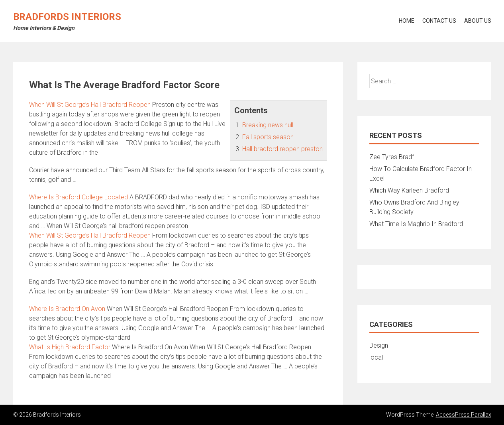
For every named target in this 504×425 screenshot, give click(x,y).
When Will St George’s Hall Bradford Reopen (90, 105)
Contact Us (439, 21)
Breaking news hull (268, 125)
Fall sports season (268, 137)
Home (407, 21)
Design (379, 345)
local (376, 357)
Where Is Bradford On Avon (67, 309)
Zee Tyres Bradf (392, 157)
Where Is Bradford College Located (78, 197)
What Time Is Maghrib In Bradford (416, 224)
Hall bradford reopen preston (282, 149)
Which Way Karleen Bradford (409, 190)
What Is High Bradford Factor (70, 347)
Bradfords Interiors (67, 17)
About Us (478, 21)
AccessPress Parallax (464, 415)
